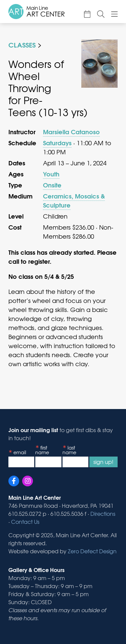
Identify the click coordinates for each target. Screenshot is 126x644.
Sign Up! (103, 462)
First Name (42, 450)
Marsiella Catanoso (71, 132)
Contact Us (25, 521)
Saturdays (57, 143)
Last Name (69, 450)
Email (20, 452)
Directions (103, 513)
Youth (51, 174)
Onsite (52, 185)
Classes (22, 44)
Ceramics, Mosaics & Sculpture (74, 200)
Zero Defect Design (92, 551)
